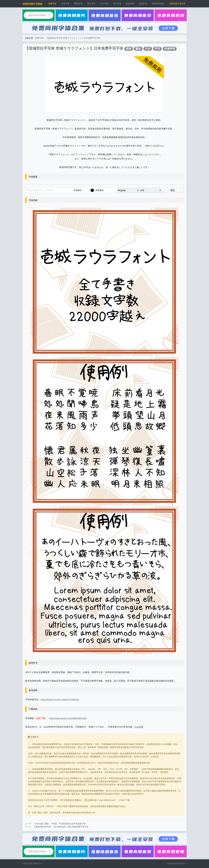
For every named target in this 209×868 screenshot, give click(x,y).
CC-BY (119, 769)
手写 (157, 49)
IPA (126, 769)
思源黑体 (130, 4)
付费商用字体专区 (177, 4)
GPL (106, 769)
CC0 (112, 769)
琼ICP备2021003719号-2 (177, 864)
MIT (100, 769)
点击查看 (139, 727)
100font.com (37, 864)
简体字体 (65, 4)
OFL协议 (146, 772)
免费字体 (52, 4)
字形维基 (134, 769)
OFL (83, 769)
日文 (148, 49)
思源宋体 (143, 4)
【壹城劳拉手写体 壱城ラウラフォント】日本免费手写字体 (73, 38)
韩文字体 (117, 4)
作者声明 (170, 49)
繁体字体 (78, 4)
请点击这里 (55, 813)
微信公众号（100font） (45, 806)
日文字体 (104, 4)
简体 (129, 49)
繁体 (138, 49)
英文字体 (91, 4)
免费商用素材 (158, 4)
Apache (92, 769)
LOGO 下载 (124, 800)
